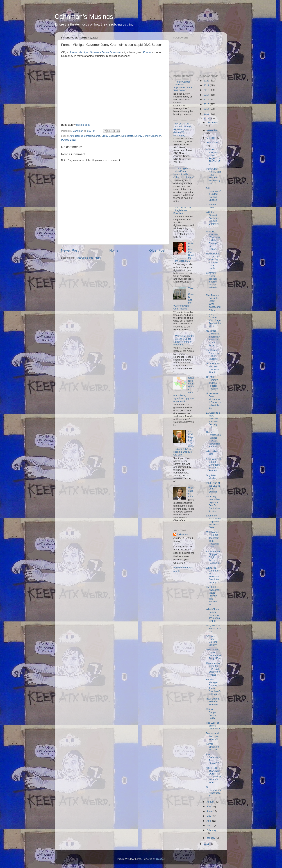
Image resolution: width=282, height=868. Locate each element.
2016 (207, 100)
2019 (207, 85)
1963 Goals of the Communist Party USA (213, 654)
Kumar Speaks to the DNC (213, 747)
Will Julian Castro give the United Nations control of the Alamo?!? (184, 340)
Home (114, 250)
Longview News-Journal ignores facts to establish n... (212, 282)
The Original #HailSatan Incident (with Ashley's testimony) (184, 173)
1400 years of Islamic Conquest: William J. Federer (213, 465)
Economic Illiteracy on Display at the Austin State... (213, 521)
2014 (207, 109)
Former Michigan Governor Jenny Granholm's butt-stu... (213, 687)
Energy (138, 136)
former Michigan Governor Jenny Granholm (96, 52)
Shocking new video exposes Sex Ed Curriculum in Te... (213, 504)
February (211, 830)
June (210, 811)
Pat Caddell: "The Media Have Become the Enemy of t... (213, 176)
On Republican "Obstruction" (213, 792)
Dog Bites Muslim (211, 477)
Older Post (157, 250)
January (211, 838)
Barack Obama (92, 136)
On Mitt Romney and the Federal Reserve (212, 383)
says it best (83, 125)
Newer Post (70, 250)
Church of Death (211, 206)
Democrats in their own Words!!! (213, 736)
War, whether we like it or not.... (213, 628)
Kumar (147, 52)
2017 (207, 95)
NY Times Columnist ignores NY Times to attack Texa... (213, 338)
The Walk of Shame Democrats (213, 726)
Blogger (160, 859)
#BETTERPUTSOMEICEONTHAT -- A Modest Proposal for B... (213, 775)
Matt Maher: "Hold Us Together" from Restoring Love (212, 539)
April (209, 821)
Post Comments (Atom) (88, 258)
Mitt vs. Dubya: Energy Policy (211, 714)
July (209, 807)
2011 (207, 844)
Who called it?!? (212, 453)
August (211, 802)
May (209, 816)
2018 (207, 90)
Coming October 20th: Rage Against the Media (213, 320)
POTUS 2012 (68, 140)
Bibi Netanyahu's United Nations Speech (213, 194)
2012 (207, 118)
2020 (207, 81)
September (213, 143)
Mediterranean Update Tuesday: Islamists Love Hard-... (213, 261)
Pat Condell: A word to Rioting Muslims (213, 354)
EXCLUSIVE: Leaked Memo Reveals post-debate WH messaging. (182, 129)
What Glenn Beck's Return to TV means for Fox (213, 615)
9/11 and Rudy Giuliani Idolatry (211, 641)
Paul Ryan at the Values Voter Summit (213, 487)
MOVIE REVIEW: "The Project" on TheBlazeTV (213, 157)
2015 (207, 104)
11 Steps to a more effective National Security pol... (213, 420)
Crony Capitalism (111, 136)
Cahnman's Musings (84, 17)
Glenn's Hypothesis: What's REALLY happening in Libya (213, 439)
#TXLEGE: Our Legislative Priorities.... (182, 210)
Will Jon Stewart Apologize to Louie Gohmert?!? (213, 220)
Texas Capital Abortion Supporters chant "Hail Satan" (183, 86)
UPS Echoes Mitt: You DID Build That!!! (213, 368)
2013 (207, 114)
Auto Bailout (76, 136)
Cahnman (183, 534)
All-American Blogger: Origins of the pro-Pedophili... (213, 557)
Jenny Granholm (152, 136)
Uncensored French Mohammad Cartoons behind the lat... (213, 401)
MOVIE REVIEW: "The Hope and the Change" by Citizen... (213, 240)
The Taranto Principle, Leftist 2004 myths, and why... (213, 302)
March (210, 825)
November (212, 130)
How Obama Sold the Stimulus (213, 702)
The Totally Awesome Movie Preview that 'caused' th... (213, 596)
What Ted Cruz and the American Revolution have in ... (213, 575)
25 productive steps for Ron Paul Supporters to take (213, 669)
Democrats (127, 136)
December (212, 123)
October (211, 138)
